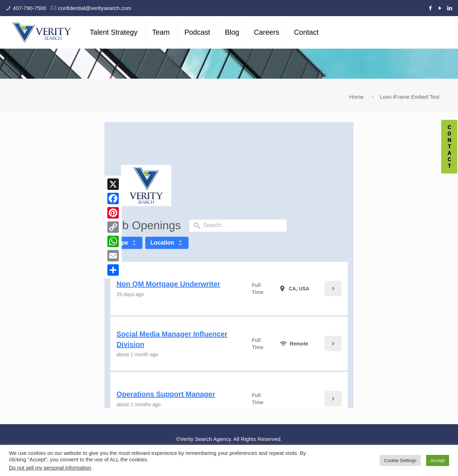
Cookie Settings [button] (400, 460)
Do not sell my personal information (50, 468)
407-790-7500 (30, 8)
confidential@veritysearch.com (94, 8)
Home (356, 97)
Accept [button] (438, 460)
